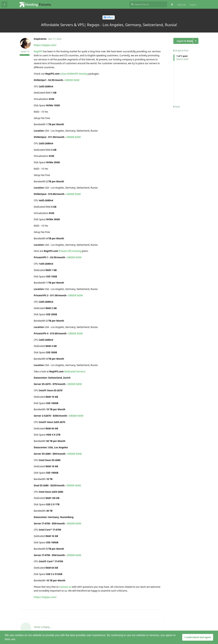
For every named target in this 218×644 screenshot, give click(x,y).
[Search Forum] (148, 4)
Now (176, 107)
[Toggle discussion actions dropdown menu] (196, 41)
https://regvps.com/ (45, 45)
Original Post (181, 50)
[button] (17, 640)
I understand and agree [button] (198, 637)
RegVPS (38, 51)
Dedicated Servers (74, 371)
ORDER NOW (72, 80)
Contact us (65, 587)
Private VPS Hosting (70, 251)
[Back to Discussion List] (4, 4)
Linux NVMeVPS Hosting (74, 74)
